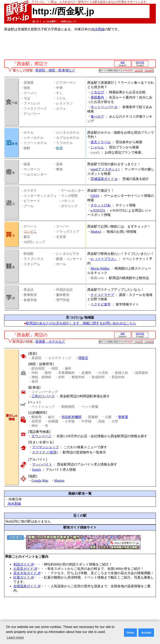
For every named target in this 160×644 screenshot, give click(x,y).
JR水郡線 (98, 29)
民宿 (59, 148)
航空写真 (140, 62)
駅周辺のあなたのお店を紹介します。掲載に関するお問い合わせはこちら (81, 323)
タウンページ (41, 436)
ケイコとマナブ (102, 295)
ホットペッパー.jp (104, 107)
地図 (122, 62)
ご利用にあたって (68, 22)
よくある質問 (49, 22)
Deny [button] (130, 633)
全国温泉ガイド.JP (27, 586)
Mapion (59, 481)
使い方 (36, 22)
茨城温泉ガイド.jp (104, 179)
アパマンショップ (45, 447)
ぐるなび (97, 92)
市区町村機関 (71, 417)
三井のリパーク (43, 396)
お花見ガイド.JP (25, 569)
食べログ (97, 116)
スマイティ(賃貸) (45, 452)
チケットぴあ (101, 205)
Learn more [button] (15, 637)
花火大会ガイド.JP (27, 573)
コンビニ (30, 232)
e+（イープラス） (104, 259)
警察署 (123, 417)
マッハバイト (42, 464)
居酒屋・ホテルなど (50, 342)
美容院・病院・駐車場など (55, 70)
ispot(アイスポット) (105, 169)
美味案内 (97, 97)
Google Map (40, 481)
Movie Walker (100, 268)
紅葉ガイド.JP (24, 577)
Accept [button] (146, 633)
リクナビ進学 (101, 304)
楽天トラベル (101, 142)
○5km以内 (149, 71)
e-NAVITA (98, 210)
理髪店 (83, 358)
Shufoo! (96, 232)
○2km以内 (138, 71)
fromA (36, 470)
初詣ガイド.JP (24, 564)
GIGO (95, 196)
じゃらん (97, 147)
